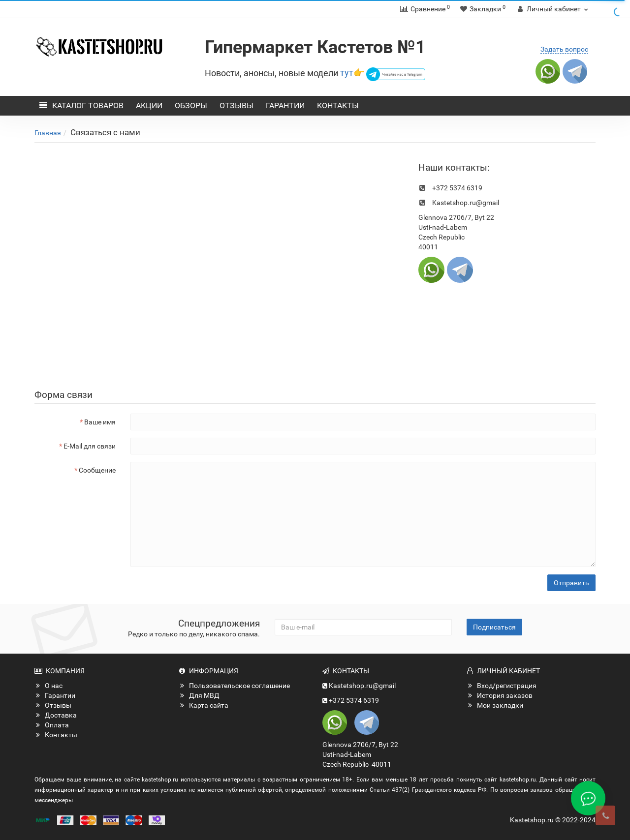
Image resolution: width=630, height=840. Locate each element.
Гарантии (285, 105)
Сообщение (97, 470)
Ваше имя (100, 422)
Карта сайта (204, 705)
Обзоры (191, 105)
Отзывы (236, 105)
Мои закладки (495, 705)
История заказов (500, 695)
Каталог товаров (81, 105)
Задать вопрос (564, 49)
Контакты (338, 105)
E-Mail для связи (90, 446)
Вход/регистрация (502, 686)
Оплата (52, 725)
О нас (48, 686)
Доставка (56, 715)
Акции (149, 105)
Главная (48, 133)
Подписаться (494, 627)
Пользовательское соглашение (234, 686)
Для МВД (199, 695)
